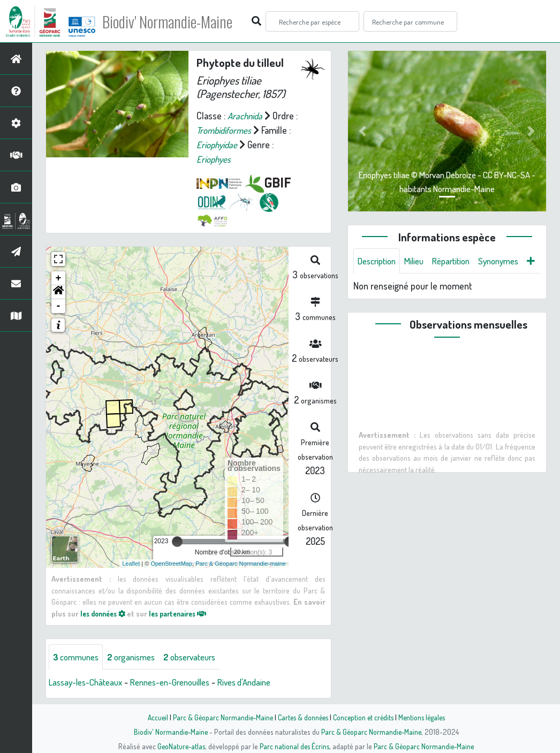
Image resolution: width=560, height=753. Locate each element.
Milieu (420, 261)
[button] (58, 292)
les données (105, 613)
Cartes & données (302, 717)
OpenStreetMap (171, 563)
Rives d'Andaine (263, 682)
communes (78, 657)
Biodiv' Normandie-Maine (176, 21)
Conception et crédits (364, 717)
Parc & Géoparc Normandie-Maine (219, 717)
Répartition (460, 261)
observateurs (202, 657)
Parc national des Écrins (294, 746)
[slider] (177, 542)
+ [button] (59, 278)
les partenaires (186, 613)
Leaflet (131, 563)
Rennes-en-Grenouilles (181, 682)
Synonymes (512, 261)
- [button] (59, 306)
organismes (138, 657)
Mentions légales (426, 717)
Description (379, 261)
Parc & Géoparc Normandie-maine (241, 563)
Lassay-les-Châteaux (89, 682)
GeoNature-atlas (179, 746)
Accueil (152, 717)
